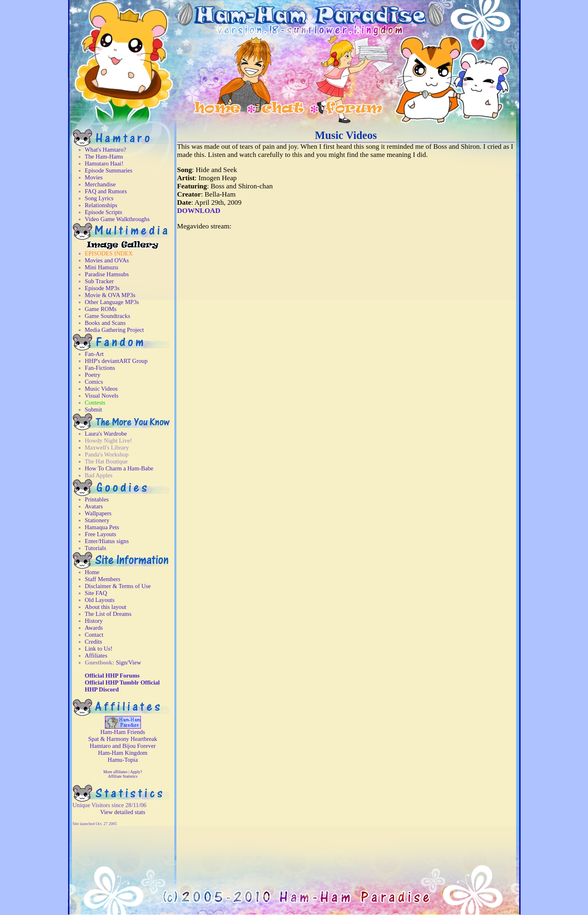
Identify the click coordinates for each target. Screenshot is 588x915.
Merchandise (100, 184)
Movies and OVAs (107, 260)
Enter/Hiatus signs (107, 541)
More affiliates (115, 772)
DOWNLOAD (199, 211)
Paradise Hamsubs (107, 274)
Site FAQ (96, 593)
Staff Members (103, 579)
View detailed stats (123, 812)
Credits (94, 642)
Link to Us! (99, 649)
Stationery (97, 520)
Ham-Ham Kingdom (123, 753)
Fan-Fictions (100, 368)
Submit (94, 409)
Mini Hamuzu (102, 267)
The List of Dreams (108, 614)
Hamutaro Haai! (104, 163)
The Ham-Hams (104, 157)
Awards (94, 628)
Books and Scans (105, 323)
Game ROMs (101, 309)
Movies (94, 177)
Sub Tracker (99, 281)
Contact (94, 635)
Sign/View (129, 662)
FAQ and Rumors (106, 191)
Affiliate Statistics (122, 776)
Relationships (101, 205)
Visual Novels (102, 396)
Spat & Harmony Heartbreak (123, 739)
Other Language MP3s (112, 302)
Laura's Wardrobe (106, 434)
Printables (97, 499)
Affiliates (96, 655)
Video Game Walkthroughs (117, 219)
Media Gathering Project (115, 330)
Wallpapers (98, 513)
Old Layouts (100, 600)
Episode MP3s (102, 288)
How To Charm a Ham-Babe (119, 468)
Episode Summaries (109, 170)
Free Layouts (101, 534)
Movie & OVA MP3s (110, 295)
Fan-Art (94, 354)
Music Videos (101, 389)
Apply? (136, 772)
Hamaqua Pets (102, 527)
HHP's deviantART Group (116, 361)
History (94, 621)
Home (92, 572)
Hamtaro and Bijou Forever (123, 746)
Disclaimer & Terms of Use (118, 586)
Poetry (93, 375)
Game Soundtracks (108, 316)
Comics (94, 382)
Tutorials (96, 548)
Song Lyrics (99, 198)
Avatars (94, 506)
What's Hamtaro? (106, 150)
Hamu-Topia (123, 760)
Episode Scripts (104, 212)
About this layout (106, 607)
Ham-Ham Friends (123, 732)
